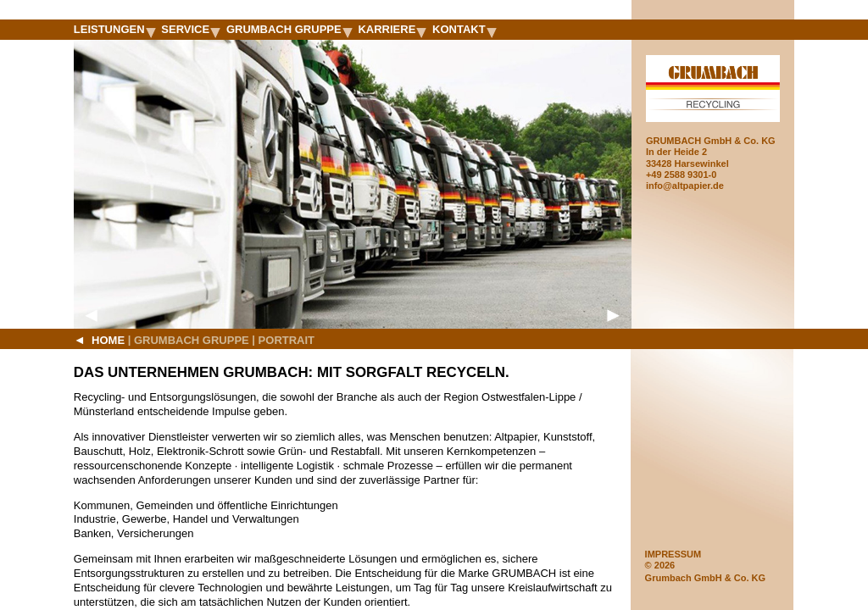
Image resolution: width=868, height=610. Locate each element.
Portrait (287, 340)
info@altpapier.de (685, 186)
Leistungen (115, 29)
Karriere (392, 29)
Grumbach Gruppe (289, 29)
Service (191, 29)
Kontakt (465, 29)
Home (99, 340)
